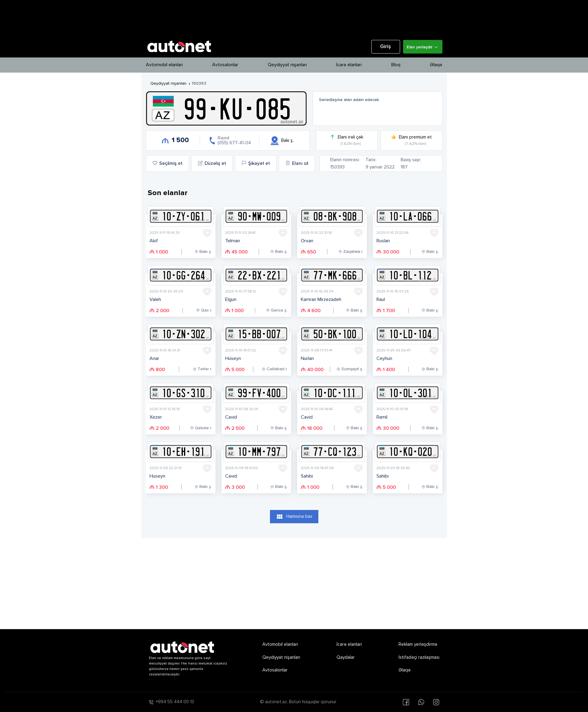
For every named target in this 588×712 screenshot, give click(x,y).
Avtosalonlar (225, 65)
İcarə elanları (349, 65)
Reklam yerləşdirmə (418, 644)
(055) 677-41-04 (234, 143)
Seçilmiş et (168, 163)
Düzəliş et (212, 163)
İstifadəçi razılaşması (419, 657)
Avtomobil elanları (164, 65)
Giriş (386, 47)
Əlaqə (436, 65)
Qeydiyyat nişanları (287, 65)
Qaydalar (346, 657)
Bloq (396, 65)
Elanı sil (297, 163)
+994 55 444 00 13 (175, 702)
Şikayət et (256, 163)
